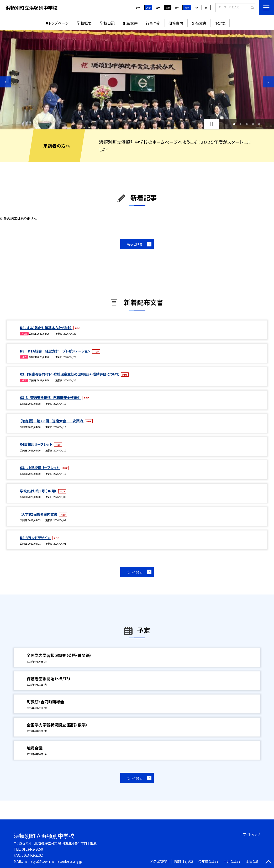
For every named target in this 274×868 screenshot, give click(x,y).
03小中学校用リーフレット (40, 468)
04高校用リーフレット (36, 444)
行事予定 (153, 23)
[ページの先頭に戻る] (268, 862)
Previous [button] (6, 82)
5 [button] (259, 124)
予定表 (220, 23)
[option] (137, 80)
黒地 (168, 8)
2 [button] (240, 124)
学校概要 (84, 23)
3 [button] (247, 124)
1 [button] (234, 124)
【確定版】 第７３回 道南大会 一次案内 (52, 421)
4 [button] (253, 124)
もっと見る (135, 244)
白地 (158, 8)
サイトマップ (252, 834)
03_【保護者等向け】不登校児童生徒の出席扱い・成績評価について (70, 374)
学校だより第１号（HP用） (39, 491)
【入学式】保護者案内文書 (39, 514)
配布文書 (130, 23)
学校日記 (107, 23)
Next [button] (268, 82)
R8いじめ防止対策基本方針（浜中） (46, 328)
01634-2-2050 (32, 849)
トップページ (59, 23)
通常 (148, 8)
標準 (187, 8)
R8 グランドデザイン (36, 538)
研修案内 (176, 23)
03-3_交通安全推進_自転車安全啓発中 (51, 398)
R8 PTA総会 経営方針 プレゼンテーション (56, 351)
